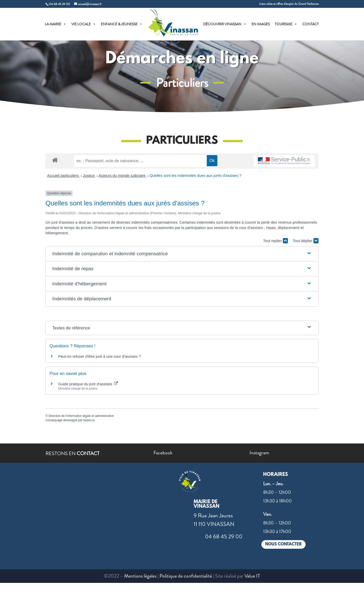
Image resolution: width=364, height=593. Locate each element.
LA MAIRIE (55, 24)
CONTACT (311, 24)
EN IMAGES (261, 24)
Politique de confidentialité (186, 576)
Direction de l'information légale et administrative (81, 416)
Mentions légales (140, 576)
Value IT (252, 576)
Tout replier (276, 241)
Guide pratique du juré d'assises (88, 384)
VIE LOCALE (84, 24)
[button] (182, 254)
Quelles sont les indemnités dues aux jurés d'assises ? (196, 175)
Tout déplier (306, 241)
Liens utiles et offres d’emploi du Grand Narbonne (289, 4)
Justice (89, 175)
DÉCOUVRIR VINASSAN (225, 24)
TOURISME (286, 24)
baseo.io (89, 420)
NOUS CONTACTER (283, 544)
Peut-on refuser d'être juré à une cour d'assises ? (99, 356)
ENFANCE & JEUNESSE (122, 24)
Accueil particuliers (64, 175)
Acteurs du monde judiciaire (123, 175)
